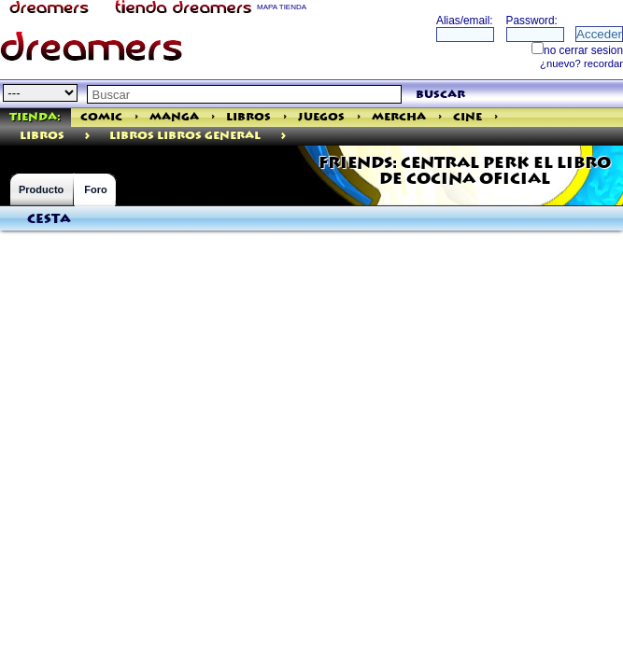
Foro (95, 189)
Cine (467, 117)
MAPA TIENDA (282, 7)
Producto (41, 189)
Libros (248, 117)
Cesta (49, 219)
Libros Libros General (185, 136)
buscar (440, 95)
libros (42, 136)
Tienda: (35, 117)
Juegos (321, 117)
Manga (174, 117)
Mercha (399, 117)
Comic (101, 117)
